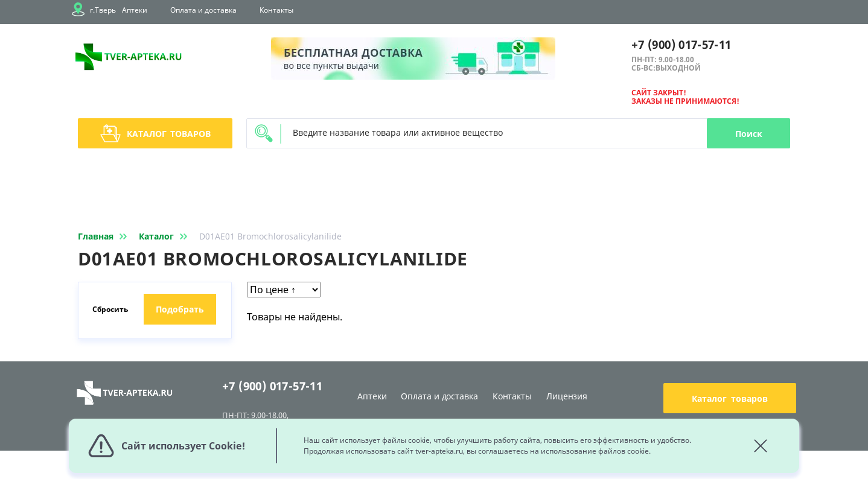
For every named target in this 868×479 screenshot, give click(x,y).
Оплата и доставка (203, 10)
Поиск (749, 134)
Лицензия (567, 396)
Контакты (276, 10)
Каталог (155, 133)
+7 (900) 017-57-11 (681, 45)
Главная (105, 236)
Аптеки (135, 10)
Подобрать (180, 309)
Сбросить (110, 309)
